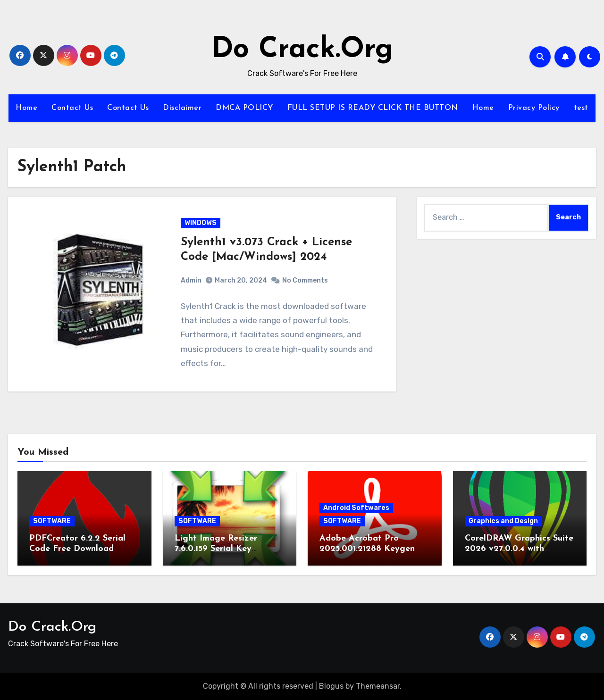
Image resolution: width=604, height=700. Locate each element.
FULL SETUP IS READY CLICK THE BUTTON (373, 108)
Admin (191, 280)
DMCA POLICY (244, 108)
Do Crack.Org (302, 50)
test (581, 108)
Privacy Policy (534, 108)
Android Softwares (356, 508)
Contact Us (72, 108)
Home (26, 108)
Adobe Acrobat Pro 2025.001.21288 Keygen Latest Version (367, 549)
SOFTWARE (52, 521)
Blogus (331, 686)
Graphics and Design (503, 521)
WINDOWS (201, 223)
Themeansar (378, 686)
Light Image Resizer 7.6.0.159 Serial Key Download (216, 549)
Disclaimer (182, 108)
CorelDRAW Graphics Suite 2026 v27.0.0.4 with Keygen (519, 549)
